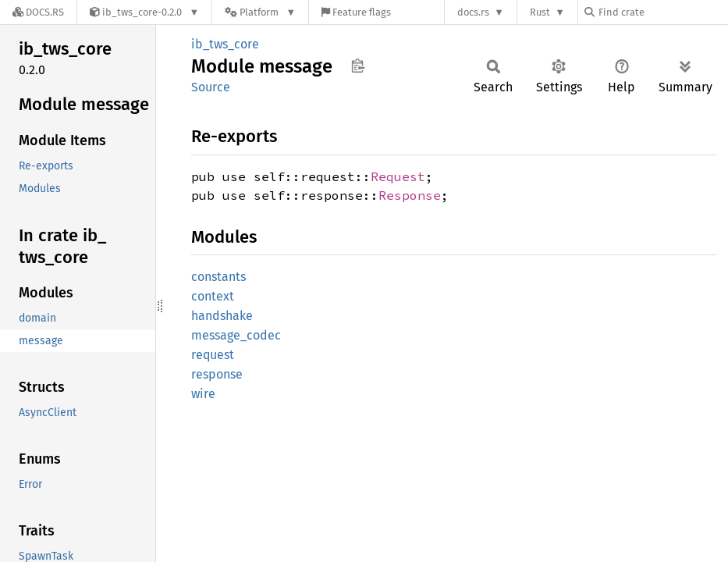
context (213, 296)
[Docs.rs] (38, 12)
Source (211, 87)
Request (398, 176)
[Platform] (260, 12)
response (217, 374)
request (213, 355)
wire (203, 394)
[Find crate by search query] (662, 12)
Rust (540, 12)
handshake (222, 316)
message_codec (236, 335)
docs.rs (473, 12)
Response (410, 195)
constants (218, 277)
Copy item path (358, 66)
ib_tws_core (225, 44)
